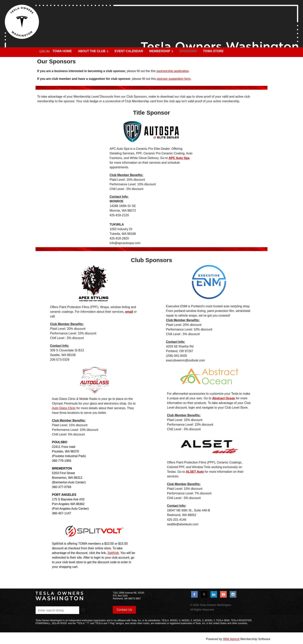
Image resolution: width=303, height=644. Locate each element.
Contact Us (124, 610)
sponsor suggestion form (174, 79)
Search (83, 610)
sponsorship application (173, 71)
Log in (44, 51)
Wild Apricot (231, 639)
